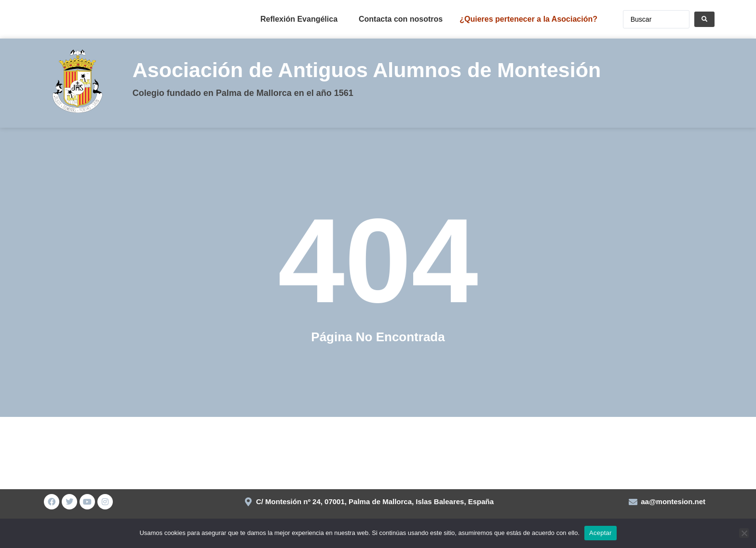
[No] (744, 533)
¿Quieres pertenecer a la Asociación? (528, 19)
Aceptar (601, 533)
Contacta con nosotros (401, 19)
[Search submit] (704, 19)
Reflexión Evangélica (299, 19)
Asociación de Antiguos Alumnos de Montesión (367, 70)
